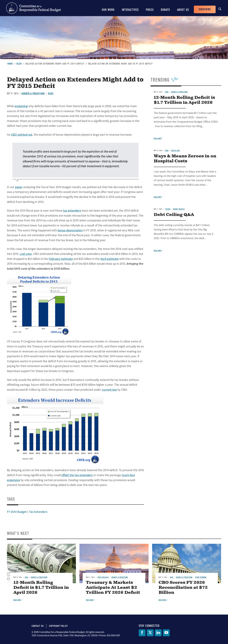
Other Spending (201, 577)
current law (109, 390)
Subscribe (205, 9)
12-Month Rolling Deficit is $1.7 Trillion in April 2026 (184, 100)
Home (10, 64)
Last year (26, 254)
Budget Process (179, 209)
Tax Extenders (38, 512)
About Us (183, 10)
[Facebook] (142, 633)
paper (19, 187)
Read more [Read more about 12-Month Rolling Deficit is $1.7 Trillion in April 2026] (158, 138)
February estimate (61, 259)
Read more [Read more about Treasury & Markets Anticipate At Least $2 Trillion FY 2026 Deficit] (90, 600)
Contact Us (38, 626)
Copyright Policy (58, 626)
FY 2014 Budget (17, 512)
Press (150, 10)
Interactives (130, 10)
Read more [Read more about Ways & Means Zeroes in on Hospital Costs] (158, 197)
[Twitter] (150, 633)
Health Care (175, 151)
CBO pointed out (22, 135)
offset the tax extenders (77, 475)
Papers (168, 209)
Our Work (108, 10)
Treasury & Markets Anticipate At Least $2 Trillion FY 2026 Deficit (113, 588)
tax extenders (72, 211)
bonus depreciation (70, 230)
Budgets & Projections (33, 93)
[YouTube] (166, 633)
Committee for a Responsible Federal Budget (34, 8)
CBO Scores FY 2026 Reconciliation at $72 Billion (183, 588)
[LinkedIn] (158, 633)
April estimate (109, 259)
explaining (21, 106)
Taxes (51, 93)
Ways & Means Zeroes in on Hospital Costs (185, 159)
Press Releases (103, 577)
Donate (165, 10)
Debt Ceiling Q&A (174, 215)
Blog (19, 64)
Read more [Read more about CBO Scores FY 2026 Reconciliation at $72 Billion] (162, 600)
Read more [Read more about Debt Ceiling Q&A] (158, 251)
